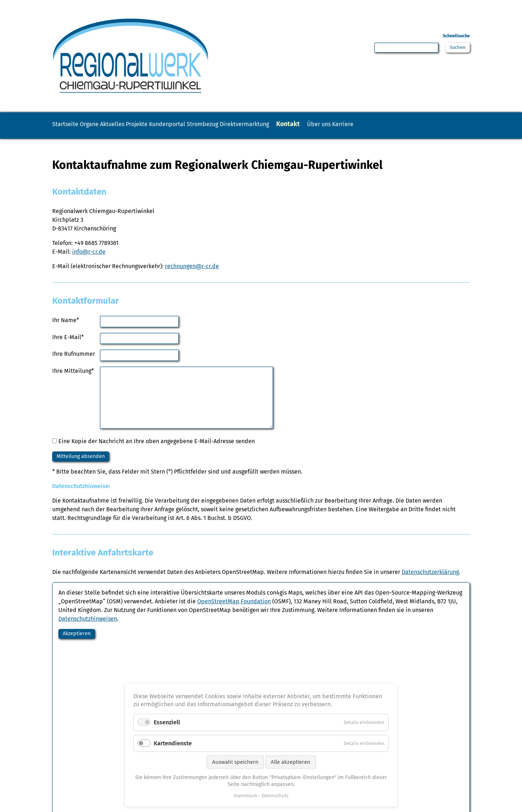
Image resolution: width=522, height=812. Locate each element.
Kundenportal (230, 124)
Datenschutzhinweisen (88, 630)
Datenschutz (275, 796)
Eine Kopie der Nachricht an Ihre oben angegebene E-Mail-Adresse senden (157, 451)
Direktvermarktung (337, 124)
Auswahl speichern (235, 762)
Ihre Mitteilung (73, 380)
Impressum (245, 796)
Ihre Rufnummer (74, 363)
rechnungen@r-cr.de (192, 276)
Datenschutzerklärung (430, 583)
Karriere (70, 136)
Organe (110, 124)
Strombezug (280, 124)
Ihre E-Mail (68, 346)
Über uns (427, 124)
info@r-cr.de (89, 261)
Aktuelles (147, 124)
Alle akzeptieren (291, 762)
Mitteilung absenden (85, 467)
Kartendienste (173, 743)
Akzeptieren (80, 646)
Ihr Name (66, 329)
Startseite (72, 124)
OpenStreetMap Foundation (234, 613)
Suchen (456, 48)
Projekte (185, 124)
